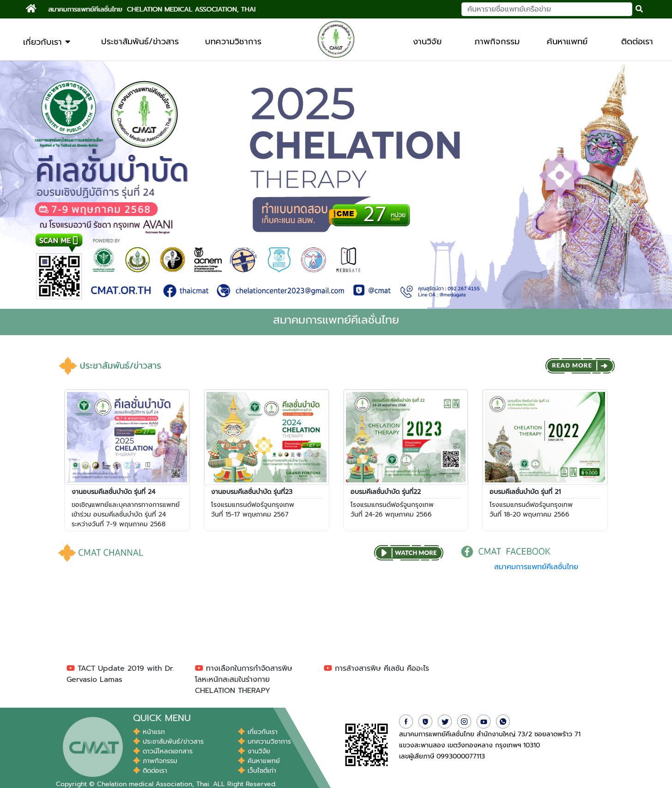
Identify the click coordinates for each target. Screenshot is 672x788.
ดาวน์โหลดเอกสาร (163, 751)
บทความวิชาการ (233, 42)
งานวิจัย (427, 42)
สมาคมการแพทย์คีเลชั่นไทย (536, 567)
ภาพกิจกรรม (497, 42)
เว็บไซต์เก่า (257, 771)
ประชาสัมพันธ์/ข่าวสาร (140, 42)
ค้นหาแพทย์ (567, 42)
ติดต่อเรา (637, 42)
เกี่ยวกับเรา (47, 42)
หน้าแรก (149, 732)
